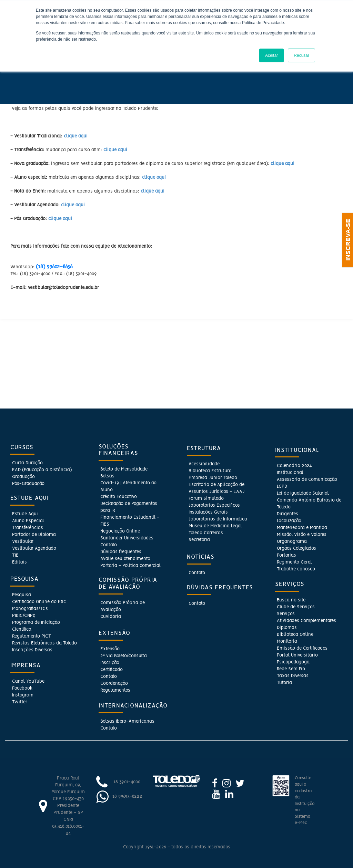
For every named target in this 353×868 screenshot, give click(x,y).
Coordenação (114, 684)
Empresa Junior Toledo (213, 478)
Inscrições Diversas (32, 650)
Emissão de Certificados (302, 648)
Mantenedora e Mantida (302, 528)
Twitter (20, 702)
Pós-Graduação (28, 484)
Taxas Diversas (293, 676)
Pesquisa (22, 595)
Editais (19, 562)
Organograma (292, 542)
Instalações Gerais (208, 512)
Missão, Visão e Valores (302, 535)
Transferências (28, 528)
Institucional (290, 473)
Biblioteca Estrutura (210, 471)
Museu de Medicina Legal (215, 526)
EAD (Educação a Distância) (42, 470)
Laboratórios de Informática (218, 519)
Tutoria (284, 683)
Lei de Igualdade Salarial (303, 493)
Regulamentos (115, 690)
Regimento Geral (294, 562)
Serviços (286, 614)
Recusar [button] (301, 55)
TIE (15, 555)
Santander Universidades (127, 538)
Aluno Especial (28, 521)
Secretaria (199, 540)
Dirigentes (288, 514)
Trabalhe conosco (296, 569)
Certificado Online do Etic (39, 602)
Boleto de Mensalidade (124, 469)
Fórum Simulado (206, 499)
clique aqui (76, 136)
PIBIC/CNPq (24, 616)
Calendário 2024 (294, 466)
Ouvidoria (111, 617)
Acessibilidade (204, 464)
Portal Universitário (297, 655)
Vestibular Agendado (34, 549)
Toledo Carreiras (206, 533)
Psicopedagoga (293, 662)
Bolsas (107, 476)
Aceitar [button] (271, 55)
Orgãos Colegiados (296, 549)
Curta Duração (27, 463)
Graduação (23, 477)
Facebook (22, 688)
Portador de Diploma (34, 535)
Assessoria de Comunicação (307, 480)
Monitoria (287, 642)
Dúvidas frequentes (121, 552)
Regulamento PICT (32, 636)
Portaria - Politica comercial (130, 566)
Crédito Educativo (119, 497)
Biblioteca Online (295, 635)
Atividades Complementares (306, 621)
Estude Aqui (25, 514)
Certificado (112, 670)
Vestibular (23, 542)
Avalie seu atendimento (125, 559)
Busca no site (291, 600)
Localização (289, 521)
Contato (109, 545)
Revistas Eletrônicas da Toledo (44, 643)
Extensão (110, 649)
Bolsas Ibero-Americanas (127, 721)
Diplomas (287, 628)
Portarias (286, 555)
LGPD (282, 487)
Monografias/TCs (30, 609)
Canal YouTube (28, 681)
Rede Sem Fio (291, 669)
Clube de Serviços (296, 607)
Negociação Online (120, 531)
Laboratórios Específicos (214, 505)
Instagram (23, 695)
